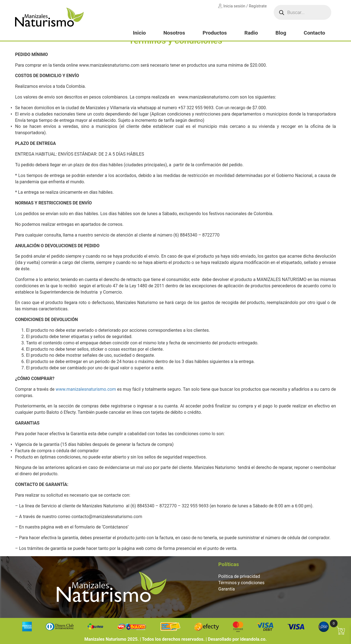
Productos (215, 33)
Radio (251, 33)
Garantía (227, 589)
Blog (281, 33)
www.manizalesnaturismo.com (86, 389)
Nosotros (174, 33)
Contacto (315, 33)
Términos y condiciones (241, 583)
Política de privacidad (239, 576)
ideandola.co (253, 639)
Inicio (139, 33)
